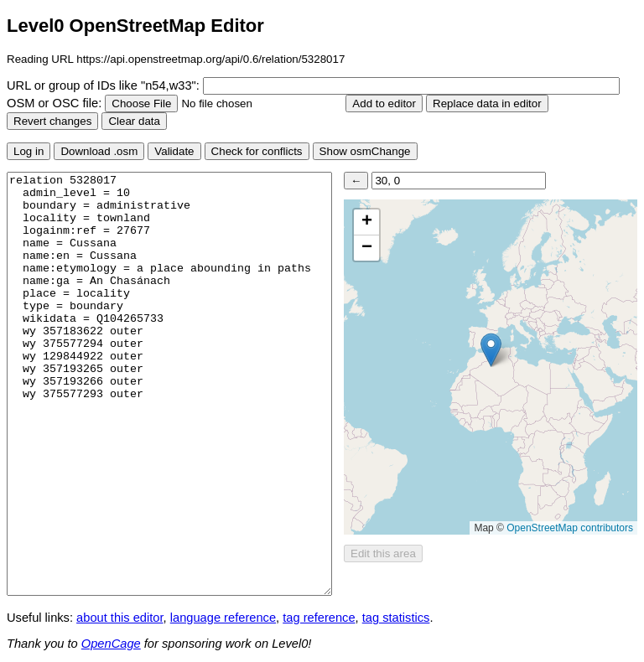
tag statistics (396, 618)
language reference (223, 618)
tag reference (319, 618)
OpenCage (111, 644)
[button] (491, 350)
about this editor (119, 618)
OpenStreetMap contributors (570, 528)
